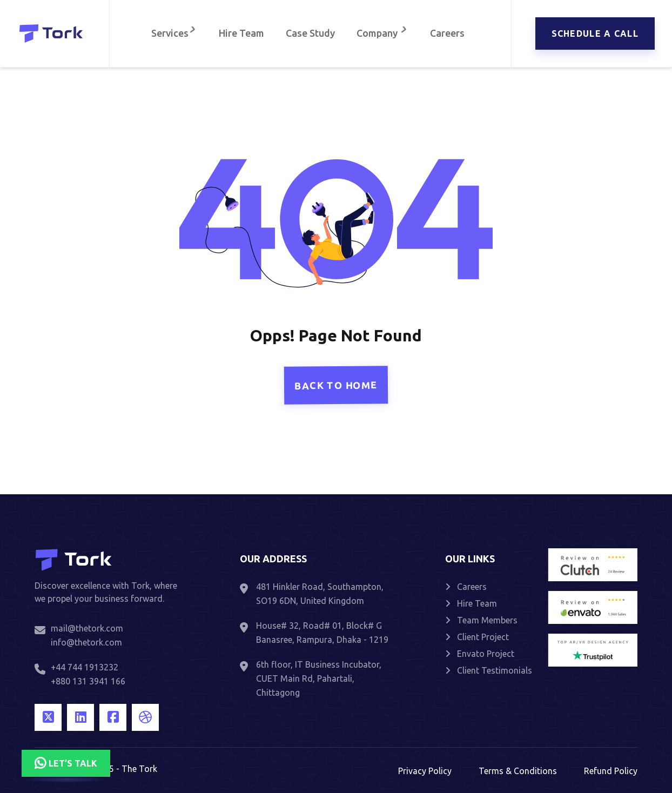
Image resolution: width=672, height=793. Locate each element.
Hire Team (241, 33)
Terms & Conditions (518, 771)
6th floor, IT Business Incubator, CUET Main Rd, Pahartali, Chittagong (319, 678)
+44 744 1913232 (85, 667)
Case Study (310, 33)
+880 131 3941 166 (88, 681)
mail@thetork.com (87, 628)
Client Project (477, 637)
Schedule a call (595, 33)
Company (384, 33)
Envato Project (480, 654)
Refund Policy (611, 771)
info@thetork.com (86, 642)
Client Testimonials (489, 670)
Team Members (481, 620)
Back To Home (336, 385)
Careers (450, 33)
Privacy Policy (425, 771)
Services (173, 33)
